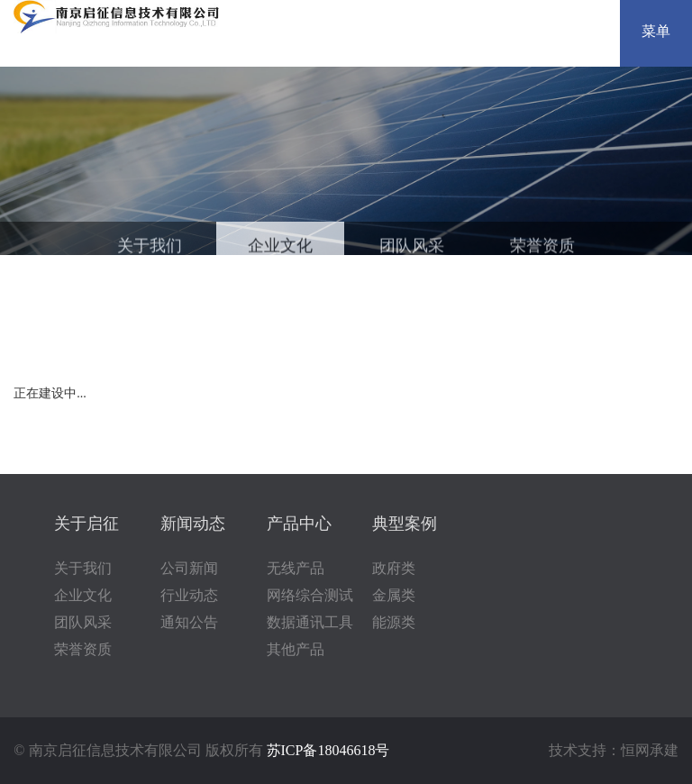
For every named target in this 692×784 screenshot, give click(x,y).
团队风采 (412, 249)
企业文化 (280, 249)
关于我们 (150, 249)
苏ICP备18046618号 (328, 750)
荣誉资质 (542, 249)
